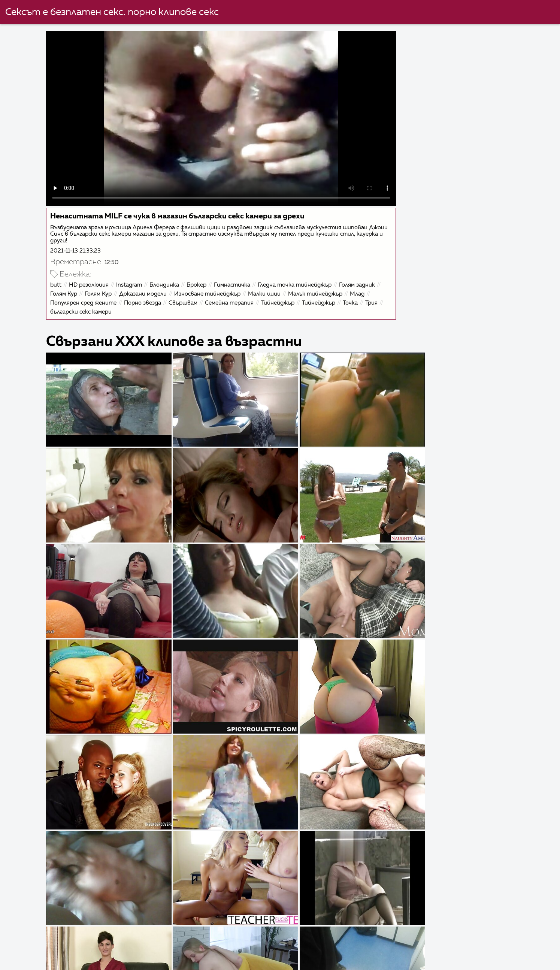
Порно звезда (147, 299)
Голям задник (361, 281)
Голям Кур (68, 290)
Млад (362, 290)
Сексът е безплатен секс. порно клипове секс (112, 12)
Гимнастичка (237, 281)
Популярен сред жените (88, 299)
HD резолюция (93, 281)
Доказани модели (147, 290)
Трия (61, 308)
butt (60, 281)
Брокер (201, 281)
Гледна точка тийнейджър (299, 281)
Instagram (134, 281)
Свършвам (187, 299)
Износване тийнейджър (212, 290)
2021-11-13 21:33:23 (80, 247)
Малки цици (269, 290)
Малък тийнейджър (320, 290)
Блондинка (169, 281)
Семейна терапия (234, 299)
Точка (355, 299)
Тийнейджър (282, 299)
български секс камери (105, 308)
